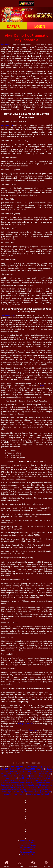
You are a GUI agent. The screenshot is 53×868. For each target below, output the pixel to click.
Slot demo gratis (8, 315)
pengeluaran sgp (11, 780)
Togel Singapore (11, 771)
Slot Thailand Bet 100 (43, 774)
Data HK (8, 774)
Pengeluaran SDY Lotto (28, 845)
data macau (32, 794)
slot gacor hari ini (25, 724)
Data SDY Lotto (28, 850)
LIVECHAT (46, 864)
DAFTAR (13, 26)
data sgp (21, 780)
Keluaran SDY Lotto (28, 841)
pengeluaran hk (10, 785)
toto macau (11, 783)
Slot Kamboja (7, 776)
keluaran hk (36, 778)
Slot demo (5, 45)
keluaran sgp (6, 792)
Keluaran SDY (28, 843)
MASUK (7, 864)
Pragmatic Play (7, 125)
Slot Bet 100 (28, 774)
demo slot (33, 730)
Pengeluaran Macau (28, 847)
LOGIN (40, 26)
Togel (47, 794)
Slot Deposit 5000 (28, 769)
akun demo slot (46, 386)
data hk (14, 778)
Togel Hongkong (17, 767)
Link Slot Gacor (39, 771)
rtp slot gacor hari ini (30, 787)
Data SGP (4, 769)
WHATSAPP (33, 864)
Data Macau (17, 774)
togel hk (42, 776)
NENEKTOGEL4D (28, 854)
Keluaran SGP (15, 769)
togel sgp (34, 776)
